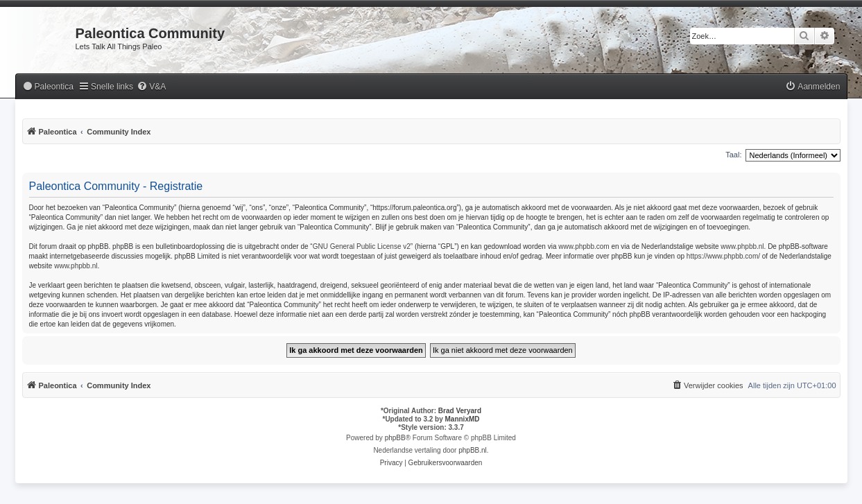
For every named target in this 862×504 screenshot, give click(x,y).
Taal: (733, 155)
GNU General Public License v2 (362, 246)
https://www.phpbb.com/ (723, 256)
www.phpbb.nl (742, 246)
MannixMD (463, 419)
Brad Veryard (460, 411)
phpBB (395, 438)
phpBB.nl (473, 450)
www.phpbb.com (584, 246)
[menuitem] (48, 87)
